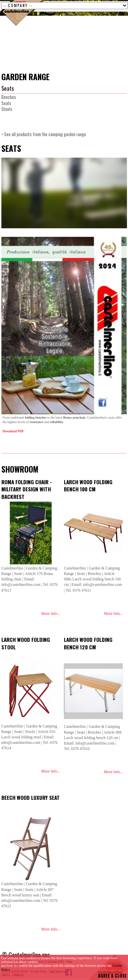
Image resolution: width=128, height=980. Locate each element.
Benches (9, 97)
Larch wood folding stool (26, 643)
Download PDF (13, 431)
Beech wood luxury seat (31, 797)
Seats (8, 88)
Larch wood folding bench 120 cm (88, 643)
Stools (7, 109)
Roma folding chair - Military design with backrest (27, 489)
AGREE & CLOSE (112, 976)
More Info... (51, 614)
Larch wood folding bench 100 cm (88, 486)
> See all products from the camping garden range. (44, 134)
